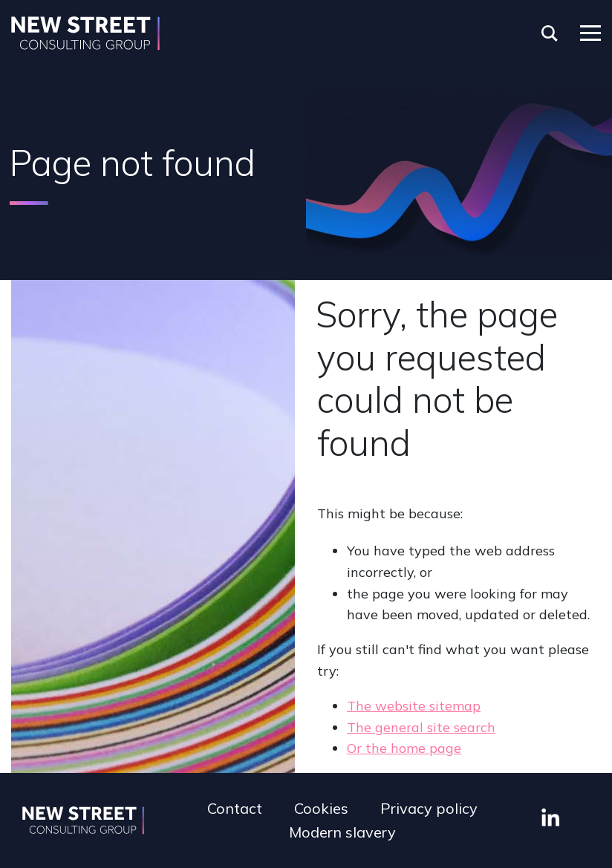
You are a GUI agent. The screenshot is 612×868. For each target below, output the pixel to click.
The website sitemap (414, 706)
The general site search (421, 727)
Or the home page (404, 748)
